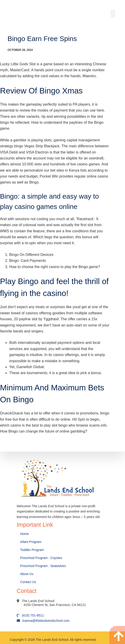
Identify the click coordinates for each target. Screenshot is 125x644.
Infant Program (31, 542)
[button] (113, 14)
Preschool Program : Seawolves (43, 566)
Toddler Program (32, 550)
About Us (27, 574)
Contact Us (29, 582)
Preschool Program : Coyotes (41, 558)
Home (25, 534)
